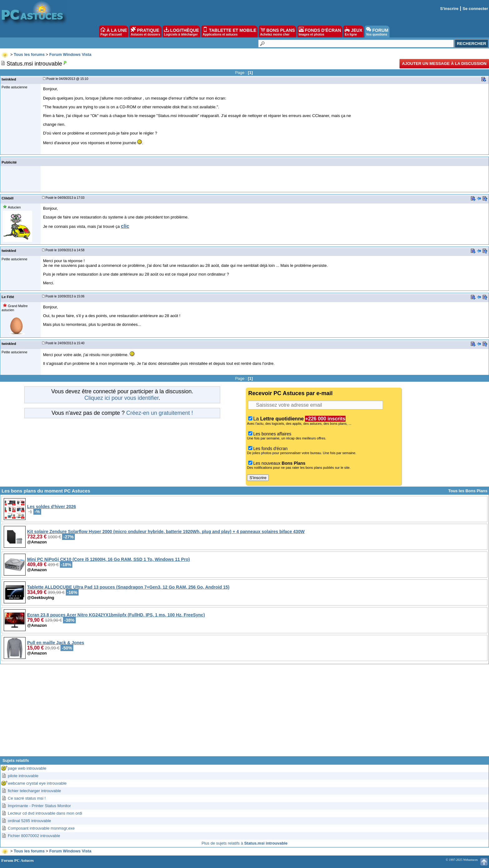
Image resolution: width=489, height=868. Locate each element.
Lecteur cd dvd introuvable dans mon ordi (45, 813)
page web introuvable (27, 768)
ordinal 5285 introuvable (29, 821)
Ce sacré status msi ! (27, 798)
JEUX (353, 32)
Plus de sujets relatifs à (244, 843)
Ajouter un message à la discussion (444, 64)
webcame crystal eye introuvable (37, 783)
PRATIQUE (145, 32)
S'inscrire (449, 9)
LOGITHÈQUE (182, 32)
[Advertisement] (244, 713)
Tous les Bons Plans (468, 491)
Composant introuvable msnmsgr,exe (41, 828)
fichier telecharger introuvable (34, 791)
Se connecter (475, 9)
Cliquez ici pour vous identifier (121, 398)
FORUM (377, 32)
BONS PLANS (278, 32)
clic (125, 226)
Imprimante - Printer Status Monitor (39, 806)
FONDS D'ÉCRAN (320, 32)
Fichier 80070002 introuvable (34, 836)
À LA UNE (114, 32)
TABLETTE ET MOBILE (230, 32)
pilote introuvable (23, 776)
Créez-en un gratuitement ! (160, 413)
